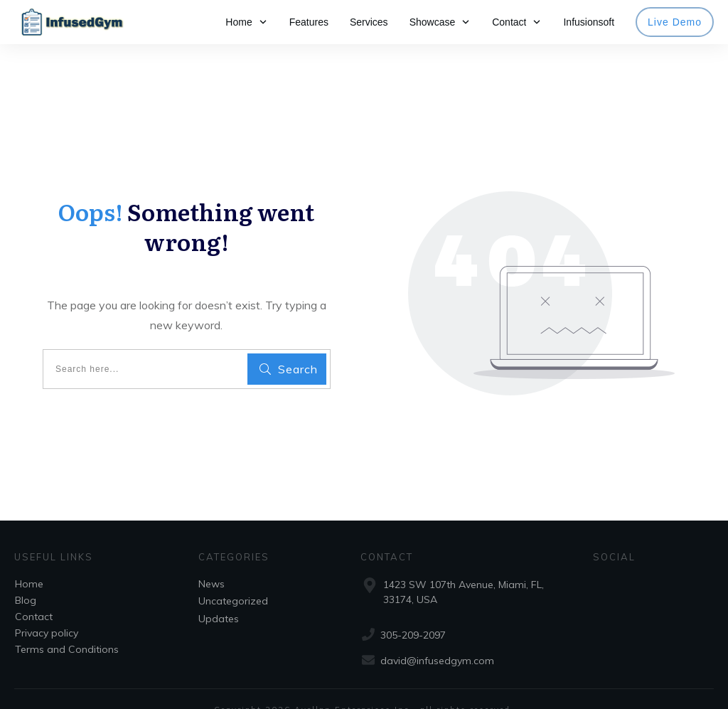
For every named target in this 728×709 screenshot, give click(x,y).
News (212, 563)
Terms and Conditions (67, 628)
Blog (26, 579)
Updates (219, 597)
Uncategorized (233, 580)
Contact (34, 595)
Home (29, 563)
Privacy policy (47, 612)
